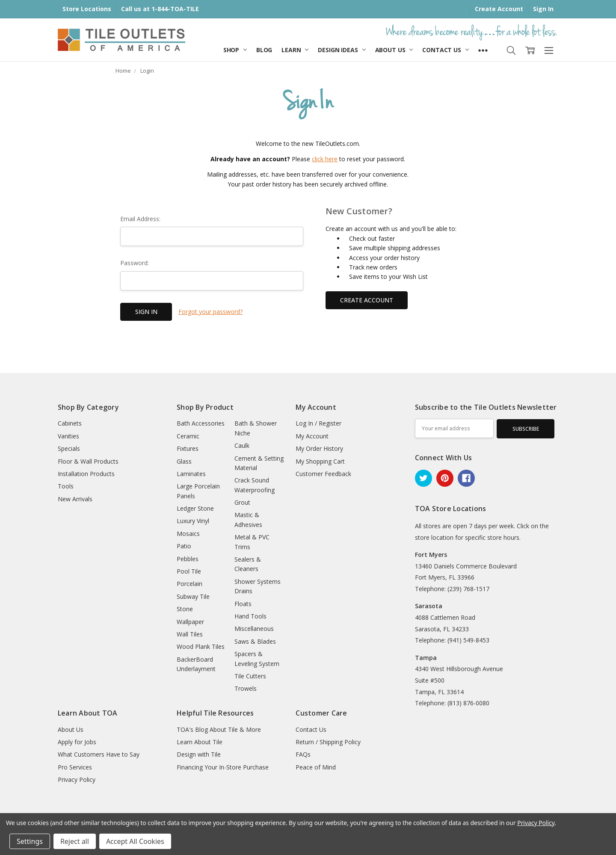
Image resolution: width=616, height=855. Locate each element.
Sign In (543, 9)
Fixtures (188, 448)
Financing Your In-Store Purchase (223, 767)
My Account (312, 436)
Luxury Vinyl (193, 521)
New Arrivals (75, 499)
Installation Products (86, 474)
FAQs (303, 754)
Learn (295, 50)
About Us (394, 50)
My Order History (319, 448)
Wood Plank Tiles (201, 646)
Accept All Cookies (135, 841)
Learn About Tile (200, 742)
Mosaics (188, 534)
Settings (30, 841)
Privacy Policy (77, 780)
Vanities (68, 436)
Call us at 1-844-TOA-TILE (160, 9)
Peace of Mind (316, 767)
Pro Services (75, 767)
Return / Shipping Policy (328, 742)
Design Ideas (342, 50)
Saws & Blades (255, 641)
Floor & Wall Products (88, 461)
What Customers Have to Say (99, 754)
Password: (135, 263)
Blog (264, 50)
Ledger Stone (195, 508)
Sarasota (429, 606)
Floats (243, 604)
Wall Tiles (190, 634)
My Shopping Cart (320, 461)
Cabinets (70, 423)
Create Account (499, 9)
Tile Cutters (250, 676)
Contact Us (445, 50)
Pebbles (188, 559)
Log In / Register (318, 423)
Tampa (426, 658)
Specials (69, 448)
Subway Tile (193, 596)
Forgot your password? (210, 312)
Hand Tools (250, 616)
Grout (242, 502)
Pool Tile (189, 571)
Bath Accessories (201, 423)
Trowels (246, 688)
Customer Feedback (323, 474)
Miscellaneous (254, 629)
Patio (184, 546)
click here (325, 159)
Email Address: (140, 219)
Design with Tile (199, 754)
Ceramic (188, 436)
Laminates (191, 474)
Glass (184, 461)
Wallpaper (190, 622)
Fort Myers (431, 555)
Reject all (75, 841)
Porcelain (190, 584)
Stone (185, 609)
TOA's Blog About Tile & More (219, 729)
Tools (66, 486)
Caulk (242, 445)
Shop (235, 50)
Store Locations (87, 9)
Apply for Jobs (77, 742)
